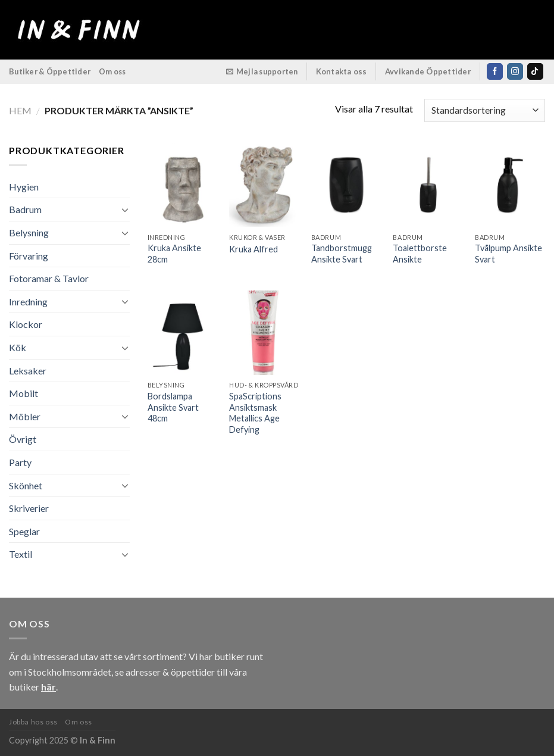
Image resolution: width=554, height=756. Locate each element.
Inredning (28, 302)
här (48, 687)
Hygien (24, 187)
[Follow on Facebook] (495, 71)
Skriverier (29, 508)
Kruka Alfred (253, 249)
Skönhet (26, 485)
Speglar (24, 531)
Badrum (25, 209)
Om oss (112, 71)
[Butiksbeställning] (485, 110)
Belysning (29, 232)
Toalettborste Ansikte (420, 254)
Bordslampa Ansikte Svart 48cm (173, 407)
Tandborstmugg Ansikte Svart (342, 254)
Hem (20, 110)
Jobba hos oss (33, 722)
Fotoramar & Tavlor (49, 278)
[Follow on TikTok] (535, 71)
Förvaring (29, 256)
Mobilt (24, 393)
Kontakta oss (342, 71)
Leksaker (28, 371)
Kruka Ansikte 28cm (174, 254)
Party (20, 462)
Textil (21, 554)
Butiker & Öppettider (50, 71)
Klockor (26, 324)
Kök (18, 347)
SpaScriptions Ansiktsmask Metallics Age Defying (255, 413)
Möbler (25, 416)
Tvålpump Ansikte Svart (508, 254)
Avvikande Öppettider (428, 71)
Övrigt (23, 439)
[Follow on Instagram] (515, 71)
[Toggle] (125, 210)
